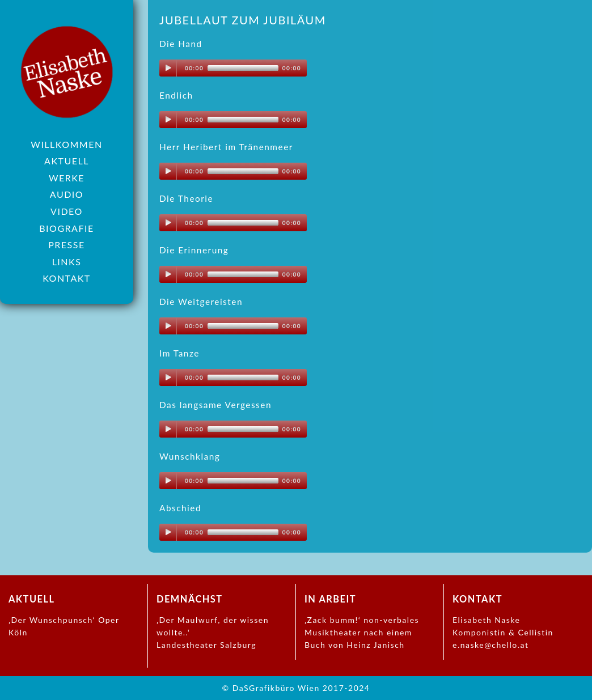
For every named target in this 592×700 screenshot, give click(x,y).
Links (67, 262)
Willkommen (66, 144)
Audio (67, 194)
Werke (67, 178)
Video (67, 211)
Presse (66, 245)
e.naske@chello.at (490, 645)
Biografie (66, 228)
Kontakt (67, 278)
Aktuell (67, 161)
